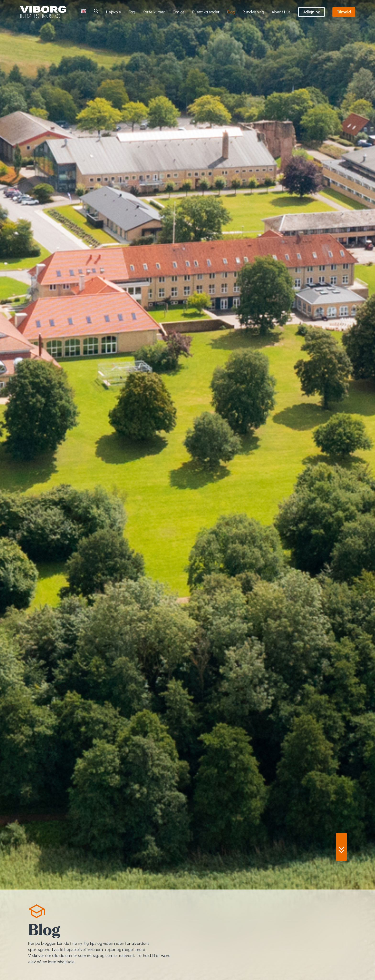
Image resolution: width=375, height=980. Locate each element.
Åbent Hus (281, 12)
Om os (179, 12)
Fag (132, 12)
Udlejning (312, 12)
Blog (231, 12)
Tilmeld (344, 12)
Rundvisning (253, 12)
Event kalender (206, 12)
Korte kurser (154, 12)
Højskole (114, 12)
